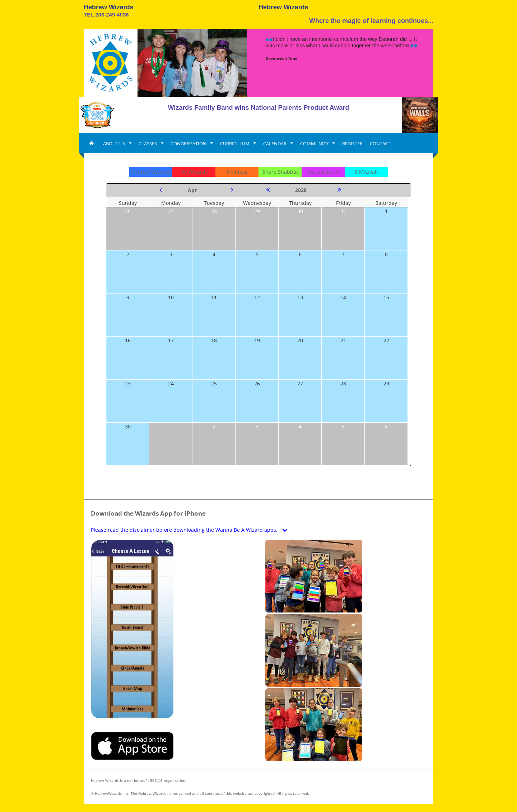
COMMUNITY (315, 144)
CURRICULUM (235, 144)
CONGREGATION (189, 144)
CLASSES (148, 144)
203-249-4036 (112, 15)
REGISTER (352, 144)
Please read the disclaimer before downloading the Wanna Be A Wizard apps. (191, 530)
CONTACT (380, 144)
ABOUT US (115, 144)
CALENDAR (275, 144)
